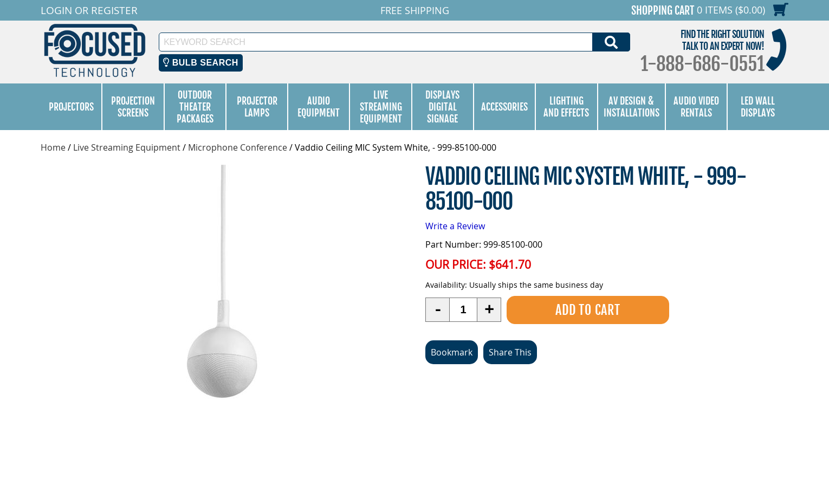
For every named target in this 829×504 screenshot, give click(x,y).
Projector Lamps (257, 107)
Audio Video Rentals (696, 107)
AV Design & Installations (632, 107)
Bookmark (452, 352)
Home (53, 147)
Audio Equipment (319, 107)
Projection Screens (133, 107)
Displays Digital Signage (442, 107)
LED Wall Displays (758, 107)
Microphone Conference (238, 147)
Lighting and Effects (566, 107)
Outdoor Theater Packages (195, 107)
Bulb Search (201, 63)
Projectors (71, 107)
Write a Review (455, 226)
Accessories (504, 107)
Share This (510, 352)
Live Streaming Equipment (381, 107)
